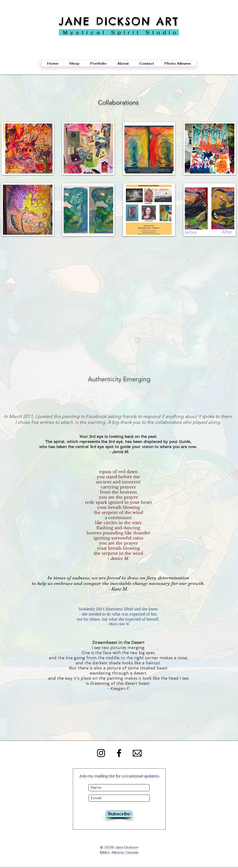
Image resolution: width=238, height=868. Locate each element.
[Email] (137, 753)
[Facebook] (119, 753)
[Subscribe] (119, 814)
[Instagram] (101, 753)
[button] (28, 148)
